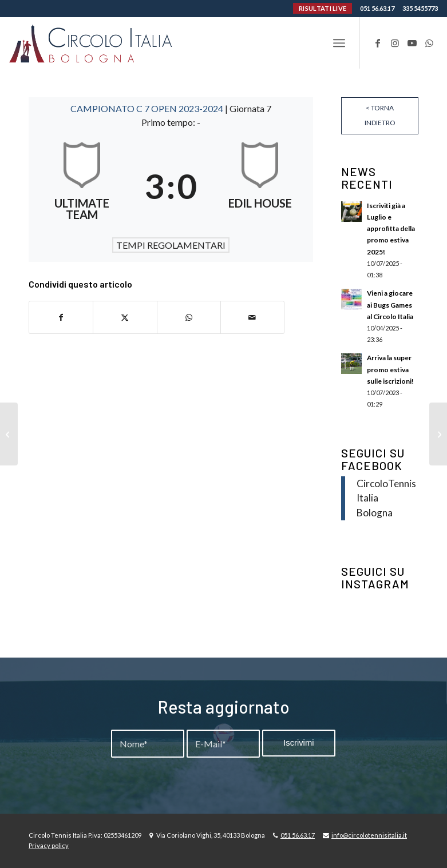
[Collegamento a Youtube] (412, 43)
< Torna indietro (380, 115)
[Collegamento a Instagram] (395, 43)
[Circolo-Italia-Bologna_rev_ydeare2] (92, 43)
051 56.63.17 (377, 8)
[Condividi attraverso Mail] (252, 317)
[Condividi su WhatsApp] (189, 317)
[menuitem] (339, 43)
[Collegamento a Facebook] (378, 43)
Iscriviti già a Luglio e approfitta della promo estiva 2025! (391, 229)
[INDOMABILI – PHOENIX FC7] (9, 434)
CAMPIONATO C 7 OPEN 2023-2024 (148, 108)
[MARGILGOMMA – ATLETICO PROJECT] (438, 434)
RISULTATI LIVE (323, 8)
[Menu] (339, 43)
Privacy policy (49, 845)
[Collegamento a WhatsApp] (429, 43)
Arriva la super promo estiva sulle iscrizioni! (390, 369)
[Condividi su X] (125, 317)
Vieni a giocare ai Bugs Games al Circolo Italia (390, 304)
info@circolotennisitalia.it (369, 835)
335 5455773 (420, 8)
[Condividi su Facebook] (61, 317)
